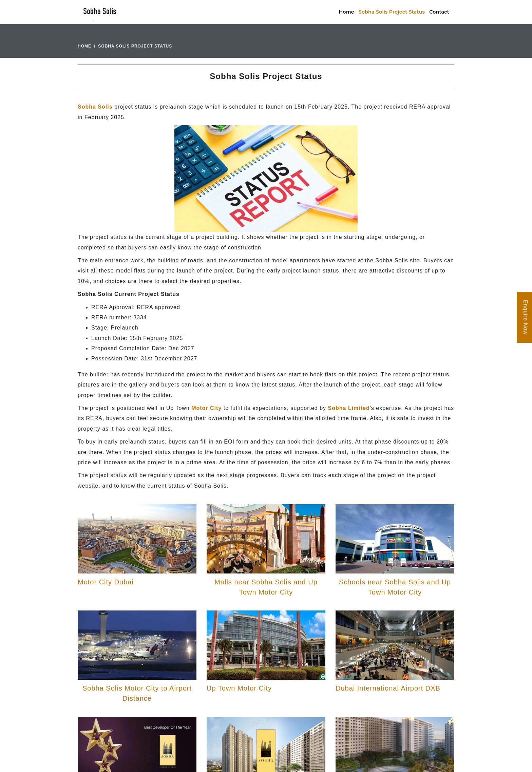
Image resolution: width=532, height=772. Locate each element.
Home (347, 12)
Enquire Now (525, 317)
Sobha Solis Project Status (392, 12)
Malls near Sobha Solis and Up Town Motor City (266, 587)
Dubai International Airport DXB (388, 688)
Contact (439, 12)
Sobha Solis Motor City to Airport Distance (137, 693)
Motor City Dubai (106, 582)
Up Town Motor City (239, 688)
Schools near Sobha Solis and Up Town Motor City (395, 587)
